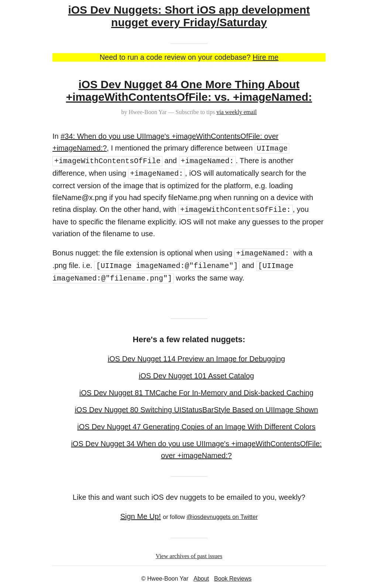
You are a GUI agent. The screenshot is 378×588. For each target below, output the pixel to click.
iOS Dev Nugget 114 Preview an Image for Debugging (196, 359)
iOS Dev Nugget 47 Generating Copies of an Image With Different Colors (196, 427)
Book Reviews (233, 579)
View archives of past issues (189, 556)
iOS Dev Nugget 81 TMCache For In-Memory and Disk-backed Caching (196, 393)
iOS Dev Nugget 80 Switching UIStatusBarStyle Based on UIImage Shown (196, 410)
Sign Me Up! (141, 516)
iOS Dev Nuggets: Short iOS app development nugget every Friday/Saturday (189, 16)
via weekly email (236, 112)
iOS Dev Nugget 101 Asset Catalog (196, 376)
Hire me (265, 57)
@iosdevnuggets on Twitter (222, 517)
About (201, 579)
